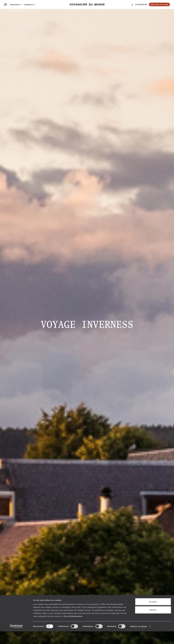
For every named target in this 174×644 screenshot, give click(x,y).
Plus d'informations (73, 629)
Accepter (153, 614)
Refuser (153, 623)
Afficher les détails (139, 639)
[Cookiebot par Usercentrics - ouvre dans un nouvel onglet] (16, 639)
